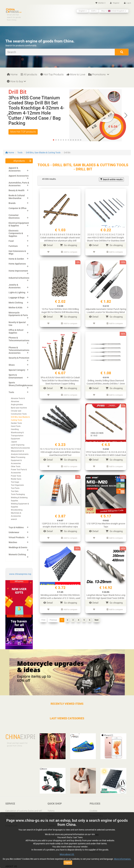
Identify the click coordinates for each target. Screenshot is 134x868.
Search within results (111, 179)
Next (97, 615)
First (43, 615)
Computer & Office (18, 208)
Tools (20, 153)
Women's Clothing (17, 554)
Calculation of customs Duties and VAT (24, 811)
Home (12, 74)
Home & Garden (16, 259)
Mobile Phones (55, 830)
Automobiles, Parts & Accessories (19, 184)
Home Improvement (18, 271)
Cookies (93, 811)
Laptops (51, 826)
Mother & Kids (15, 308)
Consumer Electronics (14, 217)
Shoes (12, 365)
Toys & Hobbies (16, 527)
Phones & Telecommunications (19, 339)
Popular (93, 842)
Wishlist (100, 3)
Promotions (99, 74)
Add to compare (69, 251)
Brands (12, 203)
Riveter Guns (16, 479)
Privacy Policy (96, 816)
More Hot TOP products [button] (23, 132)
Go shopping (68, 245)
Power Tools (16, 476)
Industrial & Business (19, 278)
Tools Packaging (18, 494)
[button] (126, 115)
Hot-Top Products (52, 74)
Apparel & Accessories (15, 169)
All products (29, 74)
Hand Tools (16, 426)
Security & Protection (19, 358)
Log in (127, 3)
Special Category (17, 370)
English (83, 11)
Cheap (93, 847)
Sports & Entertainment (16, 376)
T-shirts (51, 811)
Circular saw (16, 411)
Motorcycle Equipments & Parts (18, 314)
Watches (13, 542)
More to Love (76, 74)
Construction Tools (19, 414)
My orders (10, 816)
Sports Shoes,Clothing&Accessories (23, 384)
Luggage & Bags (17, 298)
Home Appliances (17, 264)
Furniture (13, 246)
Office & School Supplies (16, 331)
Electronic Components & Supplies (16, 233)
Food (11, 241)
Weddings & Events (18, 547)
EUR (94, 11)
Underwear (14, 532)
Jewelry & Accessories (15, 286)
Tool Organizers (17, 485)
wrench (14, 519)
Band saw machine (19, 408)
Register (115, 3)
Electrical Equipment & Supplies (19, 224)
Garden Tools (16, 423)
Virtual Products (17, 537)
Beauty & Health (17, 190)
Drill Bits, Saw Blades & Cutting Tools (43, 153)
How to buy (16, 81)
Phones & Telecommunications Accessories (19, 350)
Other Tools (16, 467)
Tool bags (15, 482)
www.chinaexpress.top (20, 574)
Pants (50, 816)
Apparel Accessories (19, 176)
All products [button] (19, 161)
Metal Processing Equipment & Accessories (18, 460)
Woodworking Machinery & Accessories (17, 513)
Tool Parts (15, 488)
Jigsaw (14, 442)
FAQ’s (8, 821)
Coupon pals (11, 826)
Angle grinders (17, 405)
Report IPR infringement (101, 821)
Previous (53, 615)
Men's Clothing (16, 303)
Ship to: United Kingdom (114, 11)
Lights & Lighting (17, 292)
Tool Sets (15, 491)
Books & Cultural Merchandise (17, 197)
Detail (48, 245)
